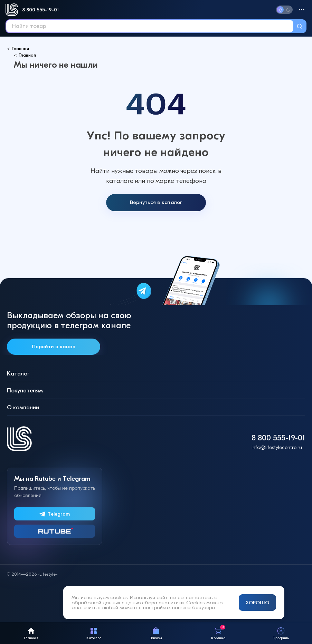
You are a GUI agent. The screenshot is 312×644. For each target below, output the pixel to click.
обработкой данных (96, 603)
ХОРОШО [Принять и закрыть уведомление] (257, 603)
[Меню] (302, 10)
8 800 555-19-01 (40, 10)
